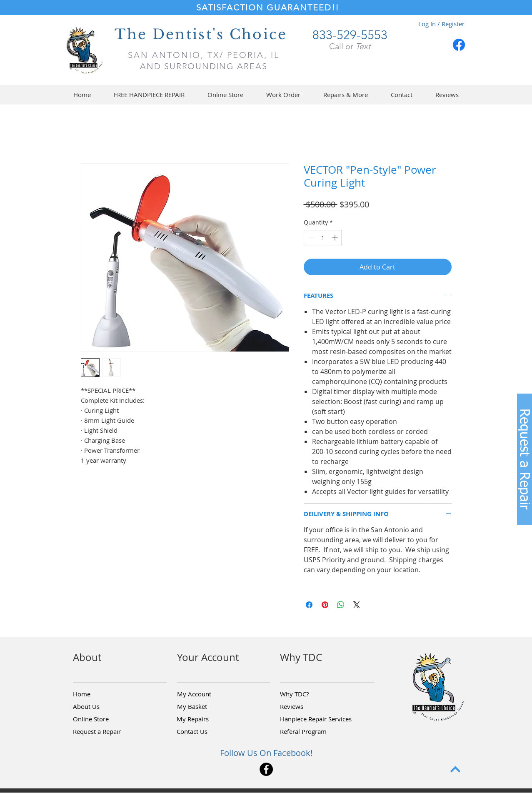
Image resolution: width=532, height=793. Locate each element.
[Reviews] (310, 707)
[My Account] (207, 694)
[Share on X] (357, 605)
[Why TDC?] (310, 694)
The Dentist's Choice (201, 34)
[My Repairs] (206, 719)
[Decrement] (310, 238)
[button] (226, 95)
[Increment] (336, 238)
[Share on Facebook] (309, 605)
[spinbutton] (323, 238)
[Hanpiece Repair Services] (316, 719)
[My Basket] (207, 707)
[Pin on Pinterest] (325, 605)
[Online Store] (102, 719)
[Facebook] (459, 45)
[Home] (102, 694)
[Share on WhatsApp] (341, 605)
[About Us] (102, 707)
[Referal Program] (316, 732)
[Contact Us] (206, 732)
